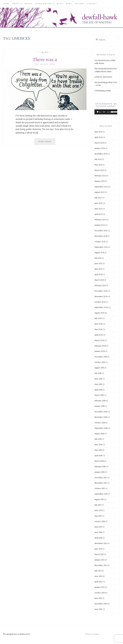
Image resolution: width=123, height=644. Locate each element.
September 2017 (101, 494)
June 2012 (98, 576)
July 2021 (98, 258)
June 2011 (98, 598)
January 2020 (100, 351)
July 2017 (98, 505)
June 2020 (99, 324)
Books (28, 4)
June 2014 (98, 532)
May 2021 (98, 269)
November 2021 (101, 236)
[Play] (98, 112)
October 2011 (100, 593)
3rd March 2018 (45, 64)
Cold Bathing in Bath (103, 91)
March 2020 (99, 340)
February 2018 (100, 467)
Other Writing (43, 4)
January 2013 (99, 560)
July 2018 (98, 439)
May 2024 (98, 132)
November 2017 (101, 483)
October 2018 (100, 423)
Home (6, 4)
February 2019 (100, 401)
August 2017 (99, 500)
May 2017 (98, 516)
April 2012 (98, 582)
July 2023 (98, 159)
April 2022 (99, 214)
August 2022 (99, 192)
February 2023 (100, 176)
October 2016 (100, 522)
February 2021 (100, 286)
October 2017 (100, 489)
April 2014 (98, 538)
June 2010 (98, 609)
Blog (60, 4)
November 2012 (101, 565)
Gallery (80, 4)
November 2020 (101, 297)
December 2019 (101, 357)
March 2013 (99, 554)
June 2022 (99, 203)
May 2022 (98, 209)
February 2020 (100, 346)
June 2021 (98, 264)
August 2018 (99, 434)
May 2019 (98, 384)
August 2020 (100, 313)
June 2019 (98, 379)
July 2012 (98, 571)
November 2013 (101, 543)
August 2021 (99, 253)
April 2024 (99, 137)
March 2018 (99, 461)
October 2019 (100, 362)
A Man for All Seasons (103, 77)
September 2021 (101, 247)
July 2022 (98, 198)
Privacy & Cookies (92, 634)
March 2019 (99, 395)
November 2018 (101, 417)
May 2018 (98, 450)
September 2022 (101, 187)
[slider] (104, 112)
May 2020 (98, 329)
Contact (92, 4)
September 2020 (101, 307)
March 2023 (99, 170)
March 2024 (99, 143)
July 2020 (98, 318)
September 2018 (101, 428)
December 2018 (101, 412)
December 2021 (101, 231)
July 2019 (98, 373)
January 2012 (100, 587)
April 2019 (98, 390)
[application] (106, 112)
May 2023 (98, 165)
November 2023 (101, 154)
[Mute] (112, 112)
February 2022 (100, 220)
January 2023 (100, 181)
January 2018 (100, 472)
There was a (45, 59)
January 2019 (99, 406)
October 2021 (100, 242)
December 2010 (101, 604)
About (16, 4)
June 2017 (98, 511)
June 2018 (98, 445)
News (69, 4)
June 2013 (98, 549)
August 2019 (99, 368)
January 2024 (100, 148)
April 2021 (98, 275)
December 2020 (101, 291)
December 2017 (101, 478)
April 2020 (99, 335)
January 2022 (100, 225)
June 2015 (98, 527)
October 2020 (100, 302)
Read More (47, 142)
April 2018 (98, 456)
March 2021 (99, 280)
